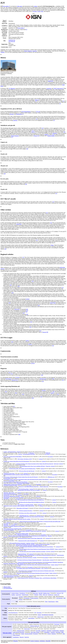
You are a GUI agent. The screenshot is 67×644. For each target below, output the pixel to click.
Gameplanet (49, 631)
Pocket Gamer (27, 629)
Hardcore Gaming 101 (35, 626)
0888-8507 (48, 453)
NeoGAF (14, 380)
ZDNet (57, 602)
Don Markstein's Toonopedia (48, 615)
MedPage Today (46, 593)
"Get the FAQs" (7, 495)
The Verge (48, 552)
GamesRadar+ (47, 632)
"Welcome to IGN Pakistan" (23, 535)
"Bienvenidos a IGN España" (22, 508)
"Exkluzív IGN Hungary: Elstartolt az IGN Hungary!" (14, 526)
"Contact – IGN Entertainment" (10, 452)
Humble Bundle (51, 136)
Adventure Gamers (21, 631)
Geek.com (59, 593)
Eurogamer (22, 632)
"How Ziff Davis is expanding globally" (25, 505)
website (36, 6)
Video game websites (7, 633)
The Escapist (57, 624)
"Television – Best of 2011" (9, 493)
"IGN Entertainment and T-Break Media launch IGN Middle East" (31, 500)
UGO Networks (59, 598)
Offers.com (45, 595)
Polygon (49, 634)
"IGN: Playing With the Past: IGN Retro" (12, 496)
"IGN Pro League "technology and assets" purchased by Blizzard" (29, 546)
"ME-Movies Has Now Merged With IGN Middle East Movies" (31, 502)
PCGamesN (35, 634)
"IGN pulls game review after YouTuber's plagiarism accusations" (32, 552)
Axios (42, 568)
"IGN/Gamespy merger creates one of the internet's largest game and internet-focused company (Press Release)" (26, 479)
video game (20, 6)
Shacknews (54, 634)
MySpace (12, 114)
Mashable (50, 536)
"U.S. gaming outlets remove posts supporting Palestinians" (29, 568)
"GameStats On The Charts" (9, 473)
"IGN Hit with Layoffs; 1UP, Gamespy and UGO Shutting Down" (22, 469)
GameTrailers (18, 595)
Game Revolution (60, 555)
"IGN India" (6, 524)
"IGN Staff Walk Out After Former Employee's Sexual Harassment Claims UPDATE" (37, 549)
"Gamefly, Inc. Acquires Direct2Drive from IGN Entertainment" (16, 461)
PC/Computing (27, 598)
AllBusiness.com (51, 477)
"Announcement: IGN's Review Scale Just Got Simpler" (29, 490)
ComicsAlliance (31, 618)
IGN (62, 593)
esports (27, 341)
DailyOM (41, 593)
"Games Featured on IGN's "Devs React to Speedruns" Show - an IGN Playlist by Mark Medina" (37, 578)
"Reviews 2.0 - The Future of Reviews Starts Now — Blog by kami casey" (33, 487)
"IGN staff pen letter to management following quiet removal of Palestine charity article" (37, 571)
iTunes (52, 245)
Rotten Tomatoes (28, 51)
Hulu (42, 11)
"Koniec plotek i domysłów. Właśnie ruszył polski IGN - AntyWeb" (32, 531)
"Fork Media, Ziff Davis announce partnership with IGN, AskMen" (17, 519)
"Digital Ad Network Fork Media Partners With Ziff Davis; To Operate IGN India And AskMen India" (40, 521)
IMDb (62, 632)
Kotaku (9, 379)
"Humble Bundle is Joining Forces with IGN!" (13, 484)
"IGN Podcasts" (7, 497)
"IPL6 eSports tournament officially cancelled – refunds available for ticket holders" (33, 544)
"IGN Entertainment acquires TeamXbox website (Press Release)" (17, 475)
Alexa (36, 100)
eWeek (46, 602)
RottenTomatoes (52, 602)
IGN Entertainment (8, 588)
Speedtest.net (51, 595)
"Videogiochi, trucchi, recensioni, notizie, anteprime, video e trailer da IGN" (19, 506)
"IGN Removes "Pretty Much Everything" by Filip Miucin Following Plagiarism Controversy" (37, 555)
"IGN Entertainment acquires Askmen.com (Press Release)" (16, 482)
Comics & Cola (40, 617)
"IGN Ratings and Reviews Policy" (11, 485)
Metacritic (22, 637)
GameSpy (35, 51)
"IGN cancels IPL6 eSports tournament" (17, 543)
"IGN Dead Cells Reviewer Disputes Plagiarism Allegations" (29, 560)
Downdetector (22, 593)
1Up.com (38, 112)
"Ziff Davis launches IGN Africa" (26, 511)
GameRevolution (55, 631)
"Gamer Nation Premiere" (9, 577)
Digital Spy (48, 466)
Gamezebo (62, 631)
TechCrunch (56, 464)
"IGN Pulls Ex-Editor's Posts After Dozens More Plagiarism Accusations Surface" (34, 565)
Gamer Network (16, 632)
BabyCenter (36, 593)
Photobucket (19, 114)
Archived (19, 452)
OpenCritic (27, 637)
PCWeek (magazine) (34, 598)
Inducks (39, 615)
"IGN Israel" (6, 525)
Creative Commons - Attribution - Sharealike (40, 641)
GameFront (44, 631)
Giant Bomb (58, 632)
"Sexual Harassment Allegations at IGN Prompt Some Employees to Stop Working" (36, 547)
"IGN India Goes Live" (24, 515)
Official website (7, 587)
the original (47, 454)
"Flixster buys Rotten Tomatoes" (23, 483)
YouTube (35, 11)
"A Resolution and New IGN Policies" (11, 576)
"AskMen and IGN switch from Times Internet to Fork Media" (31, 517)
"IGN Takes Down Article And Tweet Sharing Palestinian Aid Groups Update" (33, 573)
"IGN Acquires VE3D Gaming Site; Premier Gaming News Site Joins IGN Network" (21, 477)
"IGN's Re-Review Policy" (24, 489)
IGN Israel (17, 309)
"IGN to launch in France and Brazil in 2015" (13, 529)
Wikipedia (15, 641)
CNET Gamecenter (58, 88)
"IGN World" (6, 499)
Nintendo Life (43, 379)
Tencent (44, 332)
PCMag (41, 595)
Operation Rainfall (29, 634)
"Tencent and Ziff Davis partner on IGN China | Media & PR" (30, 538)
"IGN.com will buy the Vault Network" (27, 471)
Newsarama (39, 613)
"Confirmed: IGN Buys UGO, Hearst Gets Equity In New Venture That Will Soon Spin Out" (34, 464)
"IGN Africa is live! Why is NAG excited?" (28, 513)
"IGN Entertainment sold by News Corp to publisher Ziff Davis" (32, 466)
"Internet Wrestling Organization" (10, 494)
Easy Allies (38, 631)
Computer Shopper (15, 593)
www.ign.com (12, 41)
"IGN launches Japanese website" (22, 533)
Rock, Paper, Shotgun (35, 632)
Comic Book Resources (13, 613)
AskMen (3, 52)
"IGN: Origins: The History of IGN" (25, 459)
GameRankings (16, 637)
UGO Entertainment (26, 112)
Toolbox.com (57, 595)
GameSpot (49, 88)
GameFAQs (51, 81)
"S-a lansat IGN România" (9, 530)
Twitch (39, 11)
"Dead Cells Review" (22, 554)
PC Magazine (12, 88)
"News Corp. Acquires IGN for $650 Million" (13, 457)
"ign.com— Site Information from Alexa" (27, 454)
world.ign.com (12, 40)
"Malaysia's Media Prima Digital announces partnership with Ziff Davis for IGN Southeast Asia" (28, 536)
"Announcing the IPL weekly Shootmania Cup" (28, 541)
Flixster (35, 136)
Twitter (52, 393)
